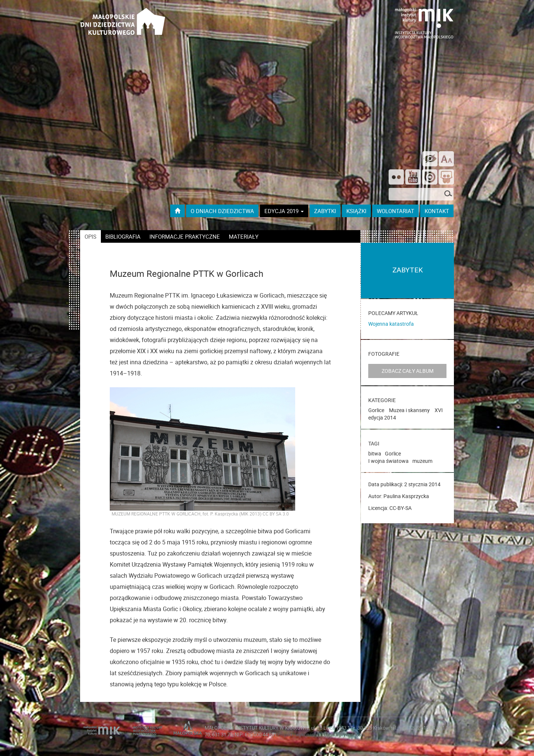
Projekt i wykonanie (298, 735)
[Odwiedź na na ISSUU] (430, 178)
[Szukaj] (448, 194)
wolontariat (395, 211)
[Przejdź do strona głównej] (123, 18)
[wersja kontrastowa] (430, 159)
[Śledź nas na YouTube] (413, 178)
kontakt (437, 211)
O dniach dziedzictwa (222, 211)
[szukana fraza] (421, 194)
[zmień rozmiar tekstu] (446, 159)
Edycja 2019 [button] (284, 211)
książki (356, 211)
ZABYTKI (325, 211)
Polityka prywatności (343, 735)
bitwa (375, 453)
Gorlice (376, 410)
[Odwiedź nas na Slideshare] (446, 178)
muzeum (422, 461)
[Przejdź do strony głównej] (177, 211)
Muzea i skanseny (409, 410)
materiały (244, 236)
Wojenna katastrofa (391, 324)
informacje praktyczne (185, 236)
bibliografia (123, 236)
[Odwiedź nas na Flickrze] (396, 178)
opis (90, 236)
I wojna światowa (388, 461)
